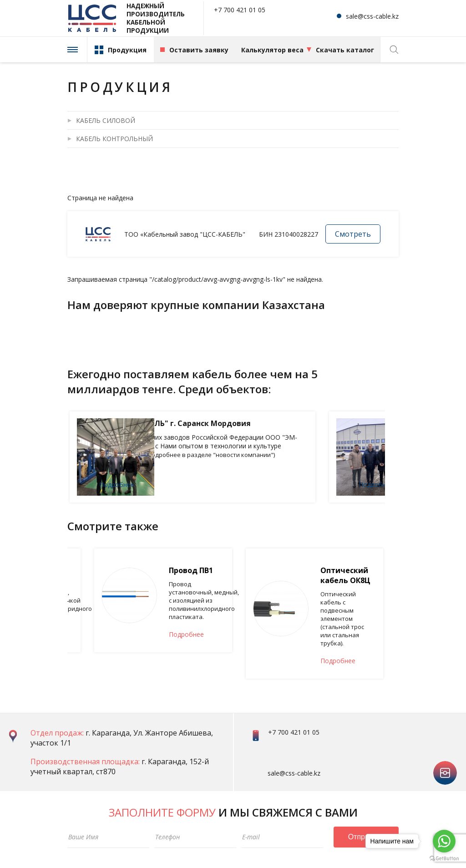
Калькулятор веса (272, 50)
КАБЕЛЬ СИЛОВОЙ (106, 120)
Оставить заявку (199, 50)
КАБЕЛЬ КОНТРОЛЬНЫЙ (114, 139)
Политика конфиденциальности (111, 845)
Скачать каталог (345, 50)
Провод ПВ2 (168, 573)
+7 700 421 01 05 (240, 10)
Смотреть (353, 234)
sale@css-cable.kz (372, 16)
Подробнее (183, 485)
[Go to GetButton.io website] (444, 859)
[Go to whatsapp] (444, 841)
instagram (445, 723)
